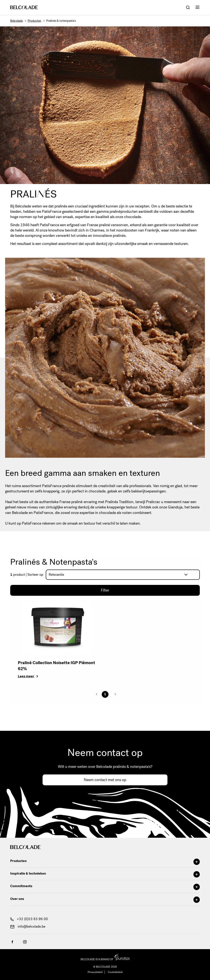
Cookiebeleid (115, 972)
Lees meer (26, 676)
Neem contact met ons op (105, 780)
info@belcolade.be (28, 926)
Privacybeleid (95, 972)
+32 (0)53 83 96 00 (29, 919)
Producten (34, 21)
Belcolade (16, 21)
